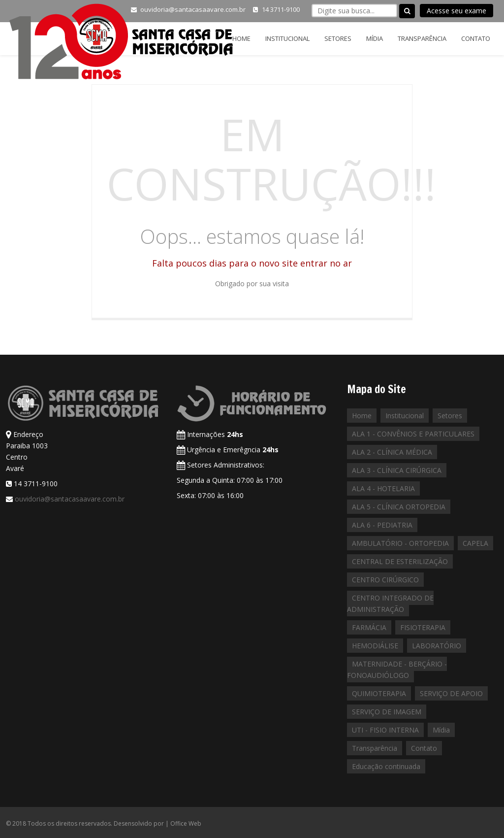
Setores (338, 38)
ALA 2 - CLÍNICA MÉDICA (392, 452)
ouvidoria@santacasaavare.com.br (70, 499)
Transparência (422, 38)
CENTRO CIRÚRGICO (385, 580)
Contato (476, 38)
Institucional (287, 38)
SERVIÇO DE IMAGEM (387, 712)
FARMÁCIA (369, 627)
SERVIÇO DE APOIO (451, 693)
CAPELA (475, 543)
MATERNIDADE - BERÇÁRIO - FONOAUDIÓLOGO (397, 670)
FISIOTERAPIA (423, 627)
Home (241, 38)
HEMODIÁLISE (375, 646)
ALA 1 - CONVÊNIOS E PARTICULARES (413, 434)
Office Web (186, 823)
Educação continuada (386, 766)
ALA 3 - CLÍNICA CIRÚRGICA (397, 470)
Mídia (375, 38)
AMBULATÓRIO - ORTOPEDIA (400, 543)
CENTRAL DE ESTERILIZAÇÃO (400, 561)
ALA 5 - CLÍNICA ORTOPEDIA (399, 507)
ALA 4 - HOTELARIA (383, 488)
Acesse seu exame (457, 11)
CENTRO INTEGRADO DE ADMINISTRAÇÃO (390, 603)
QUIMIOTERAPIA (379, 693)
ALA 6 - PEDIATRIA (382, 525)
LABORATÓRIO (437, 646)
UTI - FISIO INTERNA (385, 730)
